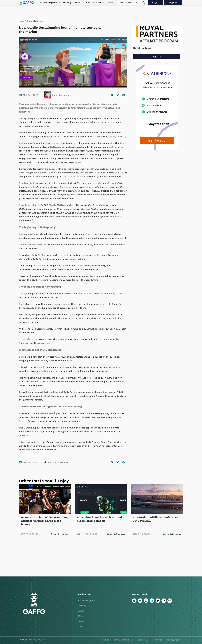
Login (156, 3)
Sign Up (157, 56)
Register (174, 3)
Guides (85, 3)
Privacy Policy (174, 640)
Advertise (158, 640)
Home (21, 21)
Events (81, 621)
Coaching (64, 3)
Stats (107, 3)
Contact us (143, 640)
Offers (81, 616)
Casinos (97, 3)
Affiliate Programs (47, 3)
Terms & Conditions (123, 640)
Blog (28, 21)
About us (105, 640)
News (75, 3)
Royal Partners (142, 48)
